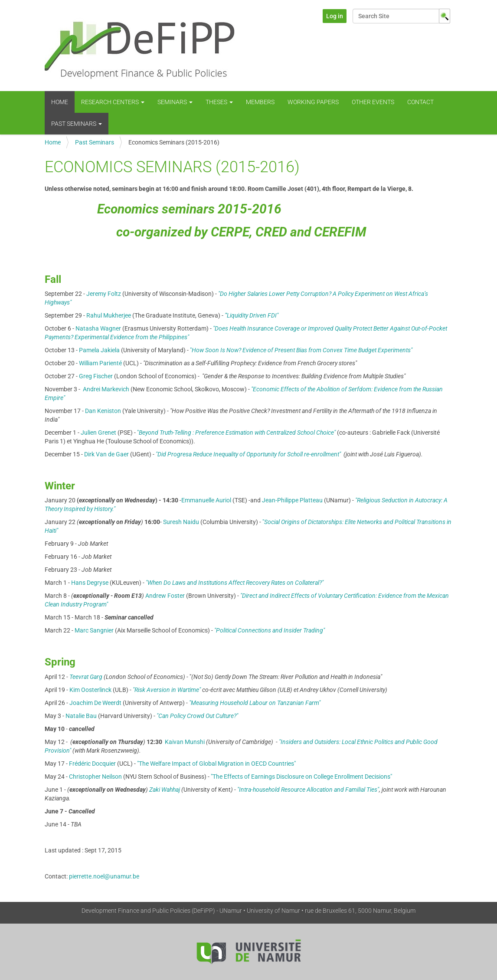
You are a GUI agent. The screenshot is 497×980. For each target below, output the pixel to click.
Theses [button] (219, 102)
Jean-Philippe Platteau (292, 500)
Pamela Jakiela (99, 350)
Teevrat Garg (87, 677)
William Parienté (100, 363)
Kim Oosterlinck (90, 690)
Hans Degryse (90, 583)
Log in (335, 16)
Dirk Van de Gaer (106, 454)
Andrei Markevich (107, 389)
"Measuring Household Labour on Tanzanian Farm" (255, 703)
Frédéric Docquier (92, 764)
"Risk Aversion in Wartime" (167, 690)
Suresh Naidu (181, 522)
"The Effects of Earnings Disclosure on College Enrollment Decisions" (301, 777)
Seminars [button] (175, 102)
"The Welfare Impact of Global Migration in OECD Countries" (216, 764)
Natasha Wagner (98, 328)
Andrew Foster (165, 596)
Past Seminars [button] (77, 124)
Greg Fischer (96, 376)
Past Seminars (95, 142)
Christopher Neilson (95, 777)
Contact (420, 102)
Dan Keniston (103, 411)
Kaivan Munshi (185, 742)
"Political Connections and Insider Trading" (269, 630)
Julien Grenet (98, 433)
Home (60, 102)
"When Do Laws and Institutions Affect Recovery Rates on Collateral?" (234, 583)
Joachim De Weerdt (95, 703)
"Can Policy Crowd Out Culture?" (197, 716)
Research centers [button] (113, 102)
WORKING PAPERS (313, 102)
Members (260, 102)
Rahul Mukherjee (109, 315)
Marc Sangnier (94, 630)
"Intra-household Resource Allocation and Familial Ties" (308, 790)
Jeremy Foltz (104, 294)
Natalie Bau (81, 716)
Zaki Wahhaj (165, 790)
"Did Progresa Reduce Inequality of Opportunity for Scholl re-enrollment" (248, 454)
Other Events (373, 102)
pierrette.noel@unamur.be (104, 876)
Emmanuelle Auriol (206, 500)
